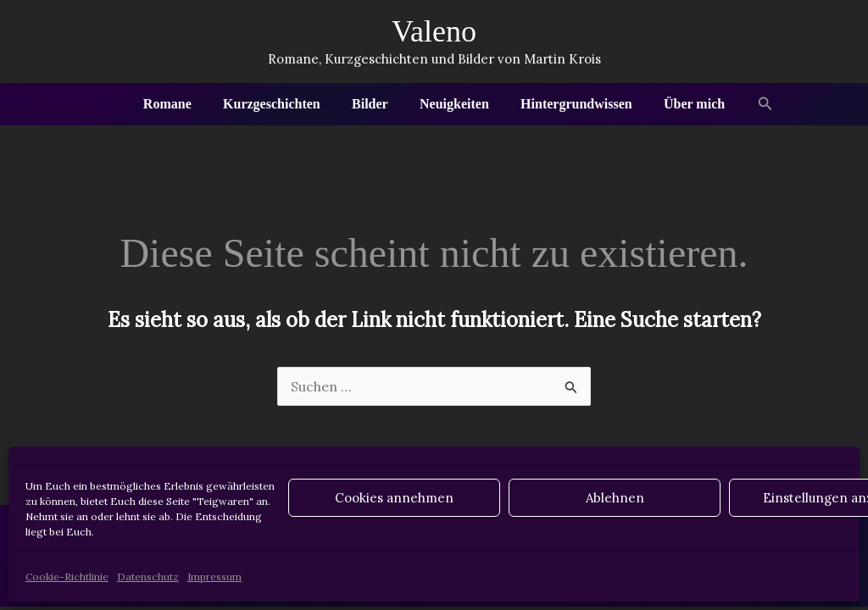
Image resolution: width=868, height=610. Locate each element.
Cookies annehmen (394, 498)
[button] (752, 104)
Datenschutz (148, 577)
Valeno (434, 31)
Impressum (214, 577)
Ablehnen (615, 498)
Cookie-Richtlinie (67, 577)
